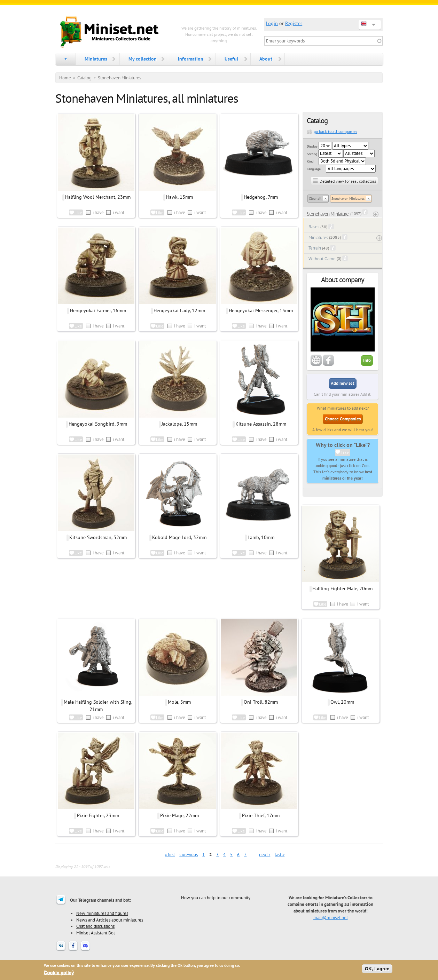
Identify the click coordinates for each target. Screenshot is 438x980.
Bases (314, 227)
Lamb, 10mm (261, 537)
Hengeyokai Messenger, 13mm (261, 310)
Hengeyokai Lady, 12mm (179, 310)
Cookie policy (59, 973)
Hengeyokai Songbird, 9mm (98, 424)
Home (65, 78)
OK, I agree (377, 969)
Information (191, 59)
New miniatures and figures (102, 913)
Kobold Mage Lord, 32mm (179, 537)
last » (280, 854)
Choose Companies (343, 419)
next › (265, 854)
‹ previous (189, 854)
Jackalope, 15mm (179, 424)
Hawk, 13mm (179, 197)
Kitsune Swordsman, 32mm (98, 537)
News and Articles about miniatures (110, 920)
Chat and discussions (95, 926)
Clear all (315, 199)
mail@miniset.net (331, 917)
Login (272, 23)
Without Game (322, 259)
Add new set (343, 383)
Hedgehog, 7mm (261, 197)
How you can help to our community (216, 898)
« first (170, 854)
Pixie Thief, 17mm (261, 815)
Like (345, 452)
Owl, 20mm (342, 702)
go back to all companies (335, 131)
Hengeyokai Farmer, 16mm (98, 310)
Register (294, 23)
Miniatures (96, 59)
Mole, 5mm (179, 702)
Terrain (315, 248)
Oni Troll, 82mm (261, 702)
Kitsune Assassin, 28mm (261, 424)
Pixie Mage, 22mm (179, 815)
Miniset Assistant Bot (96, 933)
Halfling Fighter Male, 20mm (342, 588)
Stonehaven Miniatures (119, 78)
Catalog (84, 78)
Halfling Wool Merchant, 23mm (98, 197)
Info (367, 360)
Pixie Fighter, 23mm (98, 815)
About (266, 59)
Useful (231, 59)
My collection (143, 59)
